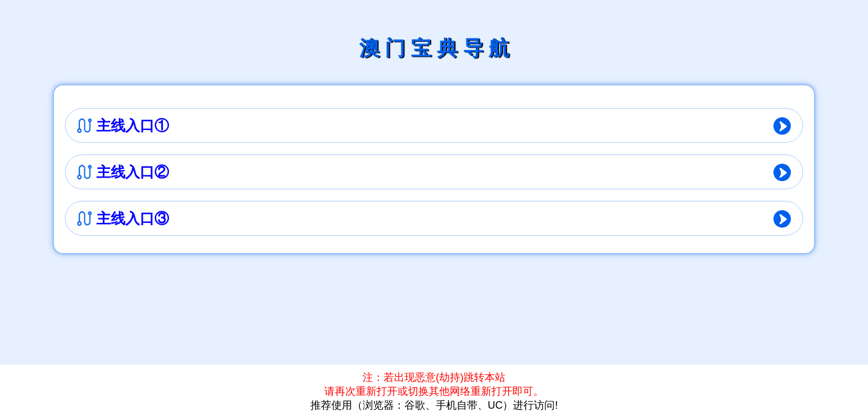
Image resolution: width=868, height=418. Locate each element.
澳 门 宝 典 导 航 (434, 48)
